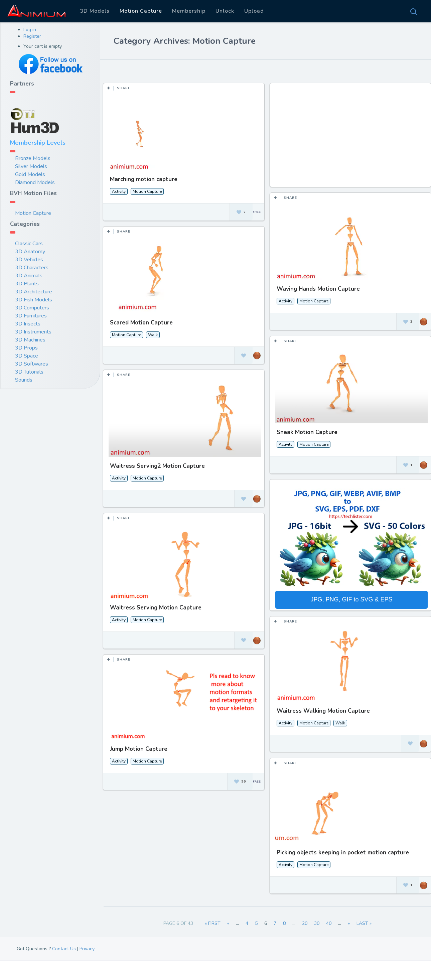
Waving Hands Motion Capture (317, 289)
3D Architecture (34, 292)
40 (329, 923)
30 (317, 923)
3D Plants (27, 284)
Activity (119, 191)
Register (32, 36)
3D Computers (32, 308)
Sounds (24, 380)
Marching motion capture (144, 179)
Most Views (185, 70)
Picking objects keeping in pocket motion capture (341, 849)
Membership (189, 11)
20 (305, 923)
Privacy (87, 949)
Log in (30, 30)
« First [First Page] (213, 923)
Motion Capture (141, 11)
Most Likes (147, 70)
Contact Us (64, 949)
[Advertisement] (350, 138)
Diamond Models (35, 182)
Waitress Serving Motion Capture (156, 605)
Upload (254, 11)
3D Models (95, 11)
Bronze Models (33, 158)
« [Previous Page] (228, 923)
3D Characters (32, 268)
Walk (153, 334)
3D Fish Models (34, 300)
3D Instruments (33, 332)
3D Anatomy (30, 252)
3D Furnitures (31, 316)
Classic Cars (29, 244)
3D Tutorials (29, 372)
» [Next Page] (349, 923)
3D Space (27, 356)
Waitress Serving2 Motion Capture (157, 464)
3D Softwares (32, 364)
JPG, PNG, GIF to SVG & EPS (350, 598)
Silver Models (31, 166)
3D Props (26, 348)
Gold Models (30, 174)
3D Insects (28, 324)
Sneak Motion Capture (306, 431)
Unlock (225, 11)
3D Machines (30, 340)
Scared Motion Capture (141, 322)
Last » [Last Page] (364, 923)
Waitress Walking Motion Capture (322, 708)
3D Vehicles (29, 260)
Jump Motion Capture (139, 746)
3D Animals (29, 276)
